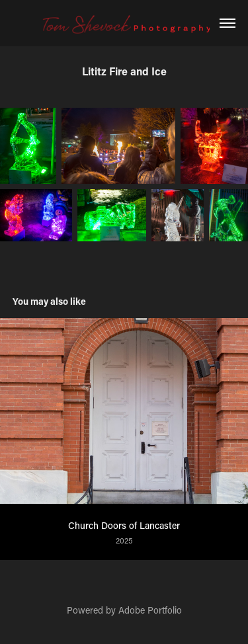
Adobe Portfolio (150, 610)
